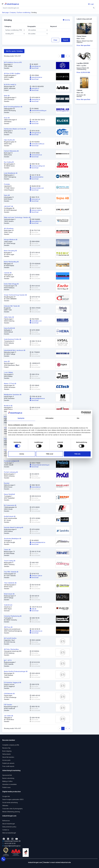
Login (91, 4)
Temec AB (7, 550)
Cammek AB (8, 273)
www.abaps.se (35, 66)
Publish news (6, 787)
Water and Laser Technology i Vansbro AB (17, 217)
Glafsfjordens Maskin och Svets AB (15, 129)
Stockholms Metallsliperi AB (13, 539)
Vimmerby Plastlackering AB (13, 616)
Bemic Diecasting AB (10, 251)
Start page (5, 12)
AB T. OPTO (8, 660)
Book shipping (7, 751)
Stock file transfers (8, 757)
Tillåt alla (77, 454)
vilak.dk (33, 609)
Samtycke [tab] (21, 418)
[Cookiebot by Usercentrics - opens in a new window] (83, 413)
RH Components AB (10, 505)
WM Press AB (8, 627)
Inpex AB (7, 361)
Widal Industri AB (9, 594)
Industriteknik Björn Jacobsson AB (15, 350)
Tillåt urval (50, 454)
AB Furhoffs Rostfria (10, 638)
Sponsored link (7, 775)
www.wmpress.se (36, 631)
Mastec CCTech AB (10, 384)
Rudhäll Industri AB (10, 516)
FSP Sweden (8, 705)
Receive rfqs (6, 748)
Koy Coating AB (9, 162)
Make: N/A (80, 93)
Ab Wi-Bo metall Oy (10, 85)
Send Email (34, 68)
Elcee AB (7, 118)
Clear (55, 40)
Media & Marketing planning (11, 812)
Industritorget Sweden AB (11, 841)
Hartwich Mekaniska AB (11, 151)
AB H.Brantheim (9, 228)
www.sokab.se (35, 487)
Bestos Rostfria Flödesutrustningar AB (16, 671)
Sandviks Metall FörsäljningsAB (14, 527)
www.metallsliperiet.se (37, 542)
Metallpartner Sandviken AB (13, 395)
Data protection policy (9, 827)
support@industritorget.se (11, 846)
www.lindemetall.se (37, 177)
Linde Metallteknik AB (11, 173)
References (6, 821)
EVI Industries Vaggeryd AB (13, 682)
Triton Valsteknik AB (10, 583)
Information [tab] (49, 418)
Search (66, 40)
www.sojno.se (35, 199)
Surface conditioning (24, 12)
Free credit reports (8, 766)
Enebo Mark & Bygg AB (11, 284)
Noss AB (7, 417)
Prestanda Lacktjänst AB (11, 461)
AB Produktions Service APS (13, 62)
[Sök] (94, 8)
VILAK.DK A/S (8, 605)
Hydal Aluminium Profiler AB (13, 339)
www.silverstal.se (36, 77)
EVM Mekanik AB (9, 694)
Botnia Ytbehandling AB (11, 262)
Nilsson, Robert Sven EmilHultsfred (85, 42)
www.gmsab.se (35, 133)
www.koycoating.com (37, 166)
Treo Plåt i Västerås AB (11, 572)
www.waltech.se (36, 221)
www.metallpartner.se (37, 398)
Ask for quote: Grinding (14, 51)
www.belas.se (35, 99)
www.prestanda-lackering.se (40, 465)
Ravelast (7, 483)
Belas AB (7, 96)
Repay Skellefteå (9, 494)
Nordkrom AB (8, 406)
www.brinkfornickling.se (38, 110)
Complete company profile (11, 745)
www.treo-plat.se (36, 576)
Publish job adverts (8, 763)
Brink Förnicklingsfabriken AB (13, 107)
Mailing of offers (7, 781)
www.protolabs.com (37, 188)
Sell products (7, 754)
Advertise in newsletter (10, 784)
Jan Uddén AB (9, 716)
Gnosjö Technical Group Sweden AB (15, 295)
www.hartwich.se (36, 155)
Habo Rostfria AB (9, 140)
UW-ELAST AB (8, 206)
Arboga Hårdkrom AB (11, 240)
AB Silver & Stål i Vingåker (12, 73)
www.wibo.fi (34, 88)
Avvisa (22, 454)
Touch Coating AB (10, 561)
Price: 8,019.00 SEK (83, 72)
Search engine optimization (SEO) (13, 799)
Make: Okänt (81, 39)
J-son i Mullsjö (8, 372)
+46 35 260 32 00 (9, 843)
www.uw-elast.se (36, 210)
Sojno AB (7, 195)
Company (13, 12)
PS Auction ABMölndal (81, 96)
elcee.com (34, 122)
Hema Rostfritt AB (9, 328)
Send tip (66, 20)
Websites (5, 806)
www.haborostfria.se (37, 144)
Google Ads (6, 796)
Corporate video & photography (12, 809)
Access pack (6, 760)
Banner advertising (8, 778)
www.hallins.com (36, 321)
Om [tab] (78, 418)
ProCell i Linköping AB (11, 472)
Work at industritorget (9, 833)
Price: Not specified (83, 45)
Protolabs (7, 184)
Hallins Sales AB (9, 317)
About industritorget (9, 824)
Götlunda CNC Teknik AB (12, 306)
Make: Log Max (81, 66)
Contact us (6, 830)
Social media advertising (10, 802)
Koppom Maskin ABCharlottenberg (83, 69)
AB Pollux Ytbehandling (11, 649)
